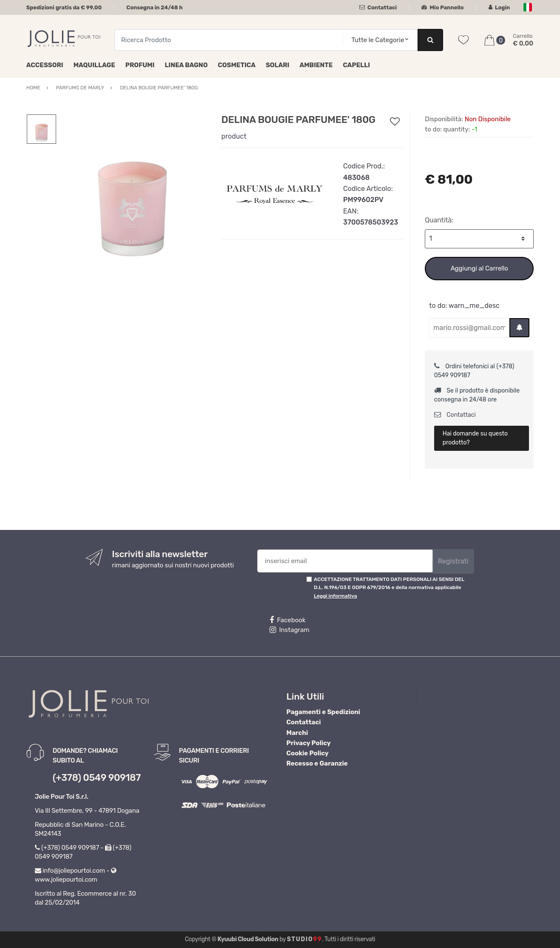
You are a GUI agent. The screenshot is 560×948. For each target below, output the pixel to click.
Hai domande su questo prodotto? (475, 438)
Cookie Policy (308, 753)
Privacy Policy (309, 743)
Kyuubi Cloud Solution (248, 939)
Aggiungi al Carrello (479, 268)
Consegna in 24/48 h (154, 7)
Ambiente (316, 65)
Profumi (140, 65)
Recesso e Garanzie (317, 763)
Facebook (287, 620)
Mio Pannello (442, 7)
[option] (132, 190)
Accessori (45, 65)
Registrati (453, 561)
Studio (305, 939)
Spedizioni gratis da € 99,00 (64, 7)
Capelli (356, 65)
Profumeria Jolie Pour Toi (461, 696)
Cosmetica (237, 65)
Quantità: (439, 220)
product (234, 136)
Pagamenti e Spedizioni (324, 712)
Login (499, 7)
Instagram (289, 630)
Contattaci (378, 7)
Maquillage (94, 65)
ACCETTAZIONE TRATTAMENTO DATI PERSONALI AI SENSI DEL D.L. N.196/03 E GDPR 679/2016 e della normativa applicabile (389, 588)
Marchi (297, 733)
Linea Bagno (186, 65)
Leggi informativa (335, 596)
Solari (278, 65)
